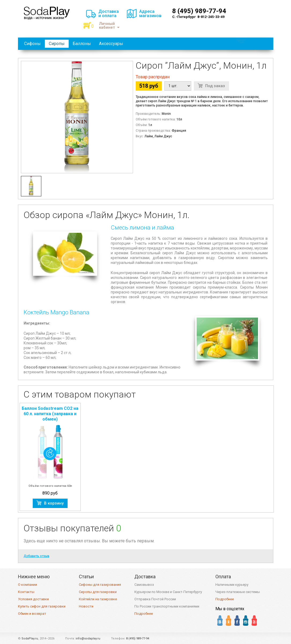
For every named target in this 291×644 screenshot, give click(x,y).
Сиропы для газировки (98, 592)
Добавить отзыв (36, 556)
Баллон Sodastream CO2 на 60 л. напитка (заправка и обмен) (50, 414)
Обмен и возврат (32, 614)
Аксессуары (111, 44)
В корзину (54, 503)
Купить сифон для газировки (42, 606)
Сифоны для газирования (100, 585)
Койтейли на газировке (98, 599)
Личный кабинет (109, 26)
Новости (86, 606)
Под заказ (215, 86)
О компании (27, 585)
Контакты (26, 592)
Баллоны (82, 44)
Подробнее (144, 614)
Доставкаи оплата (109, 14)
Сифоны (32, 44)
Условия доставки (33, 599)
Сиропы (57, 44)
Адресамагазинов (150, 14)
